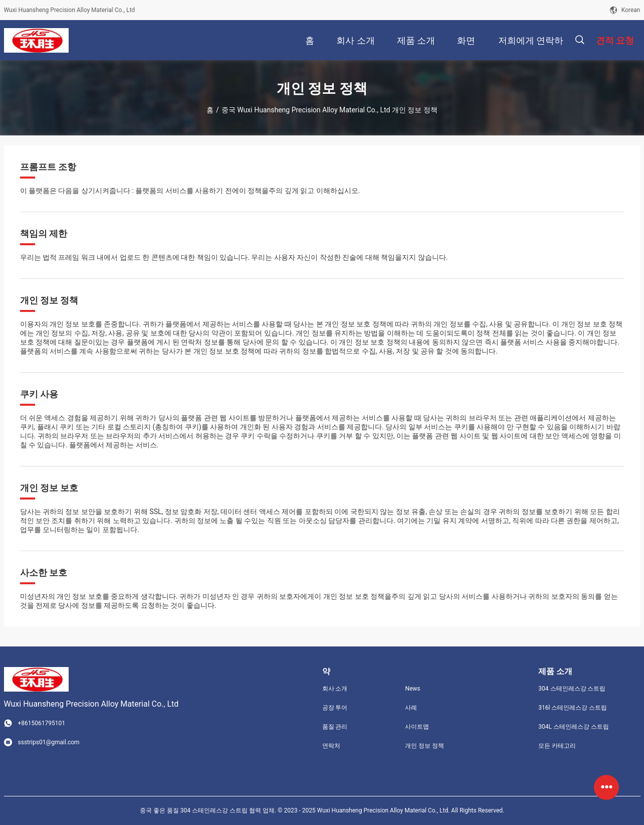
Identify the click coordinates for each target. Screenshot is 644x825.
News (412, 689)
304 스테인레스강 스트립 (572, 689)
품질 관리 (335, 727)
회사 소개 (335, 689)
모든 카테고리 (557, 746)
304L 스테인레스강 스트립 (574, 727)
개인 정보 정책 (424, 746)
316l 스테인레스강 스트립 (573, 708)
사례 (411, 708)
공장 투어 (335, 708)
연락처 (331, 746)
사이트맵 (417, 727)
